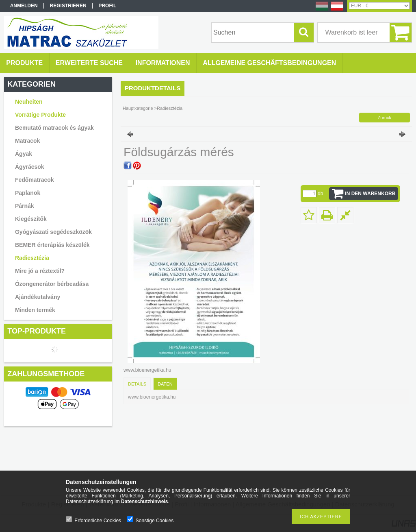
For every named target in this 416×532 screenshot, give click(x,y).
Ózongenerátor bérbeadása (52, 284)
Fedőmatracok (35, 180)
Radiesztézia (32, 258)
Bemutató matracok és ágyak (54, 128)
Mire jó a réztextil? (40, 271)
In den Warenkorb (370, 194)
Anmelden (24, 6)
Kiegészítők (31, 219)
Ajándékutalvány (38, 297)
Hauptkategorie (138, 108)
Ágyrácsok (30, 167)
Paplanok (28, 193)
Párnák (25, 206)
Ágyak (24, 154)
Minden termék (35, 310)
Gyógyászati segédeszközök (53, 232)
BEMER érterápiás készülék (52, 245)
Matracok (27, 141)
